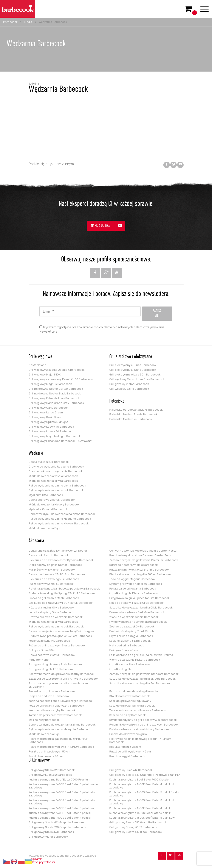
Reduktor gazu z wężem (125, 747)
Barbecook (10, 22)
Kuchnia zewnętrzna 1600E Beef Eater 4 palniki (140, 808)
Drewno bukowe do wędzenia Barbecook (56, 471)
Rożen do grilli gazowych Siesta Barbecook (57, 645)
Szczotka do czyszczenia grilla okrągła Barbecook (142, 679)
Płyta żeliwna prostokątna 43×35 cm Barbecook (60, 636)
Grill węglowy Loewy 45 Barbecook (51, 427)
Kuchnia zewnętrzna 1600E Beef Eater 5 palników (61, 808)
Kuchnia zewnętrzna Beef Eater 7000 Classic (139, 780)
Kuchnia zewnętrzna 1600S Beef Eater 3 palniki (140, 813)
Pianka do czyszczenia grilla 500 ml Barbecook (140, 574)
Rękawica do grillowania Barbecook (133, 589)
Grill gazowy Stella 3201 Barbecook (52, 770)
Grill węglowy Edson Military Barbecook (54, 398)
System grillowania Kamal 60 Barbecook (136, 584)
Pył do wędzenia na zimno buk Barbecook (56, 490)
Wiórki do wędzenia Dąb (44, 528)
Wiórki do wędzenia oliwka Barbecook (53, 481)
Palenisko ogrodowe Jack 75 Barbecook (136, 410)
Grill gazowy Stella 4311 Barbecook (51, 832)
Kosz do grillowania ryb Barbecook (132, 706)
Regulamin (36, 859)
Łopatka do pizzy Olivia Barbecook (51, 612)
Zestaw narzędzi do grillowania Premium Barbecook (144, 560)
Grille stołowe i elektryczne (131, 357)
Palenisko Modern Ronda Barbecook (133, 414)
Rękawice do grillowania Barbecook (52, 691)
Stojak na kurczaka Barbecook (130, 696)
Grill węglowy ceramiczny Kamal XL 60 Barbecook (61, 379)
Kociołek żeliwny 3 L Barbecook (130, 641)
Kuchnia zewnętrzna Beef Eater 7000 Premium (59, 780)
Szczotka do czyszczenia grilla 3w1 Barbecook (140, 683)
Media (28, 22)
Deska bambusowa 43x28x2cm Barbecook (57, 574)
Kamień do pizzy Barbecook (128, 715)
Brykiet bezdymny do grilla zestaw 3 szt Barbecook (143, 720)
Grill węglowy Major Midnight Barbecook (55, 436)
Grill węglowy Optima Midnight (48, 422)
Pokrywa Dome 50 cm (43, 650)
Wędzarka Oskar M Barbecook (48, 509)
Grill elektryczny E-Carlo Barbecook (133, 370)
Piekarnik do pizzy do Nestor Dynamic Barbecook (61, 560)
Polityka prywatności (42, 862)
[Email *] (90, 311)
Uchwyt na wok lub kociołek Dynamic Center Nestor (143, 551)
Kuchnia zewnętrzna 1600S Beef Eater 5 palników (142, 818)
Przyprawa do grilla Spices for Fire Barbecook (139, 598)
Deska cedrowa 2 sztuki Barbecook (52, 500)
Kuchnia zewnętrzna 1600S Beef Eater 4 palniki (60, 818)
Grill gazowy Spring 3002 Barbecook (133, 827)
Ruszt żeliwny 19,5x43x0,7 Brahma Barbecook (139, 570)
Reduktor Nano (39, 660)
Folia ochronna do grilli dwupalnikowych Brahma (141, 655)
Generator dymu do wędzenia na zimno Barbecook (62, 514)
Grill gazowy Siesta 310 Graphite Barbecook (138, 822)
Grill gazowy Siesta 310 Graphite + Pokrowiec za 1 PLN (145, 775)
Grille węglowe (40, 357)
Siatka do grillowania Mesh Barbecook (54, 598)
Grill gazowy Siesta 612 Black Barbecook (136, 832)
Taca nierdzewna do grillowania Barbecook (138, 710)
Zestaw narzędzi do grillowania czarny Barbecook (62, 674)
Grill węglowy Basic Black (45, 417)
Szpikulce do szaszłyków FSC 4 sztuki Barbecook (61, 603)
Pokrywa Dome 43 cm (124, 650)
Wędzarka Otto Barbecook (46, 495)
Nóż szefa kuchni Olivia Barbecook (51, 608)
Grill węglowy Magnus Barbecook (50, 384)
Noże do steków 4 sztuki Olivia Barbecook (137, 603)
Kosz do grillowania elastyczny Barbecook (56, 706)
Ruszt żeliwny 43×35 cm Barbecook (52, 570)
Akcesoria (36, 541)
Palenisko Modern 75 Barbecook (131, 419)
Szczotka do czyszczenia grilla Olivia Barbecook (141, 608)
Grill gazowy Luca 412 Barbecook (131, 770)
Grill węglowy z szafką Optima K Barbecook (57, 370)
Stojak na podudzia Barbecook (49, 696)
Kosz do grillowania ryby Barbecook (52, 710)
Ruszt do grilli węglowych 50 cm (49, 751)
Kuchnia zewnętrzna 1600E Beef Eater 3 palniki (60, 813)
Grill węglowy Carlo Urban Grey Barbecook (56, 403)
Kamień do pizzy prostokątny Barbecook (55, 715)
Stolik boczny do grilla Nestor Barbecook (55, 565)
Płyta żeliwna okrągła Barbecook (131, 636)
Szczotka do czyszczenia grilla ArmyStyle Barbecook (63, 679)
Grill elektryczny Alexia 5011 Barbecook (135, 375)
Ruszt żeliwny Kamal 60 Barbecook (52, 584)
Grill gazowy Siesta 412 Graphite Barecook (56, 822)
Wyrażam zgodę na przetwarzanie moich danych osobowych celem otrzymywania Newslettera (102, 329)
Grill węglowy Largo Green (46, 412)
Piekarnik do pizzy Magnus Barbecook (54, 579)
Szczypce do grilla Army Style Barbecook (56, 664)
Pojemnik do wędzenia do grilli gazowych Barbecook (144, 725)
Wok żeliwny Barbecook (44, 720)
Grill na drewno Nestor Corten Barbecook (56, 389)
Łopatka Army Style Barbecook (130, 664)
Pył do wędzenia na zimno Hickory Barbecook (59, 523)
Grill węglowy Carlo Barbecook (49, 408)
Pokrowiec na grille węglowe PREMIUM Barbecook (61, 747)
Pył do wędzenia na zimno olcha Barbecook (57, 486)
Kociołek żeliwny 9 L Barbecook (49, 641)
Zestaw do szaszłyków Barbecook (132, 626)
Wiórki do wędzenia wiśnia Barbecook (53, 476)
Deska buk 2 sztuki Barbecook (49, 462)
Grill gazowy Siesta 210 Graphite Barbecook (57, 827)
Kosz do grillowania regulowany (130, 701)
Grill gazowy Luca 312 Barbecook (50, 775)
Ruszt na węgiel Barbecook (127, 756)
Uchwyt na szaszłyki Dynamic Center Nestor (58, 551)
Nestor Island (37, 365)
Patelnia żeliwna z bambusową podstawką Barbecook (64, 589)
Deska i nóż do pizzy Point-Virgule (132, 631)
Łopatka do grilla (120, 669)
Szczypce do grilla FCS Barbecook (51, 669)
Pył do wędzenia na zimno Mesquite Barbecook (60, 519)
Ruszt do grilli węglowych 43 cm (130, 751)
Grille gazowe (39, 760)
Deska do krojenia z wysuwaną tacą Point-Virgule (61, 631)
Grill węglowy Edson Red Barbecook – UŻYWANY (60, 441)
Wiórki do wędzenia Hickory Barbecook (54, 504)
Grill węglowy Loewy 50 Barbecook (51, 431)
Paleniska (117, 402)
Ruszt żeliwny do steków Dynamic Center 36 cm (141, 555)
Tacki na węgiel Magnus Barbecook (132, 579)
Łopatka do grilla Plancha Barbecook (134, 593)
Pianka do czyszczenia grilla (128, 734)
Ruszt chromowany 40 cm (46, 756)
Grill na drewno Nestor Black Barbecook (55, 393)
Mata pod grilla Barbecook (127, 645)
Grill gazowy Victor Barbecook (129, 384)
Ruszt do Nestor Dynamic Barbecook (134, 565)
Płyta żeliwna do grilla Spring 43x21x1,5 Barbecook (62, 593)
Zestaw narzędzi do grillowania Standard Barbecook (144, 674)
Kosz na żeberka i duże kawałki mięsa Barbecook (61, 701)
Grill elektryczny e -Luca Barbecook (133, 365)
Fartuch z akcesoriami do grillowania (134, 691)
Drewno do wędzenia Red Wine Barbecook (56, 467)
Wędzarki (36, 454)
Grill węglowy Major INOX (45, 375)
